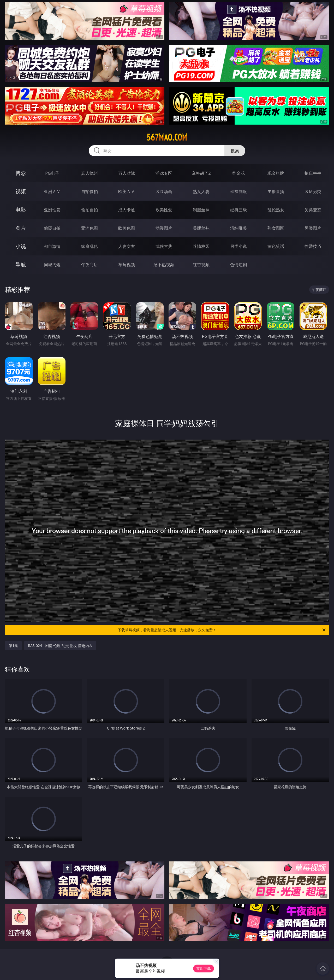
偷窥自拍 (52, 228)
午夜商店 (90, 265)
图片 (21, 228)
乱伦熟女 (276, 210)
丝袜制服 (238, 191)
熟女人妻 (201, 191)
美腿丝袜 (201, 228)
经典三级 (238, 210)
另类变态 (313, 210)
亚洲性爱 (52, 210)
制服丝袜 (201, 210)
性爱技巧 (313, 246)
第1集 (13, 646)
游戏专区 (164, 173)
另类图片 (313, 228)
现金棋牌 (276, 173)
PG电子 (52, 173)
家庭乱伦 (90, 246)
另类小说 (238, 246)
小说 (21, 246)
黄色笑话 (276, 246)
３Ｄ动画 (164, 191)
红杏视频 (201, 265)
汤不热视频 (164, 265)
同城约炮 (52, 265)
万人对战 (127, 173)
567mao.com (167, 137)
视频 (21, 191)
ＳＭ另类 (313, 191)
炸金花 (238, 173)
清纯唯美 (238, 228)
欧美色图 (127, 228)
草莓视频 (127, 265)
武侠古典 (164, 246)
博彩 (21, 173)
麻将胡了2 (201, 173)
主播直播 (276, 191)
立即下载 (204, 968)
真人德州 (90, 173)
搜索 (235, 151)
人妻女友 (127, 246)
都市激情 (52, 246)
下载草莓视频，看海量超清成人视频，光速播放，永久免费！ (222, 630)
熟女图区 (276, 228)
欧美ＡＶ (127, 191)
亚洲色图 (90, 228)
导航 (21, 264)
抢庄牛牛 (313, 173)
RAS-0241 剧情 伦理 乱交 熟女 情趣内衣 (60, 646)
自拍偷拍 (90, 191)
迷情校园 (201, 246)
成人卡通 (127, 210)
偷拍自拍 (90, 210)
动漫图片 (164, 228)
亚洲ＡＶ (52, 191)
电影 (21, 210)
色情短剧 (238, 265)
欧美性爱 (164, 210)
